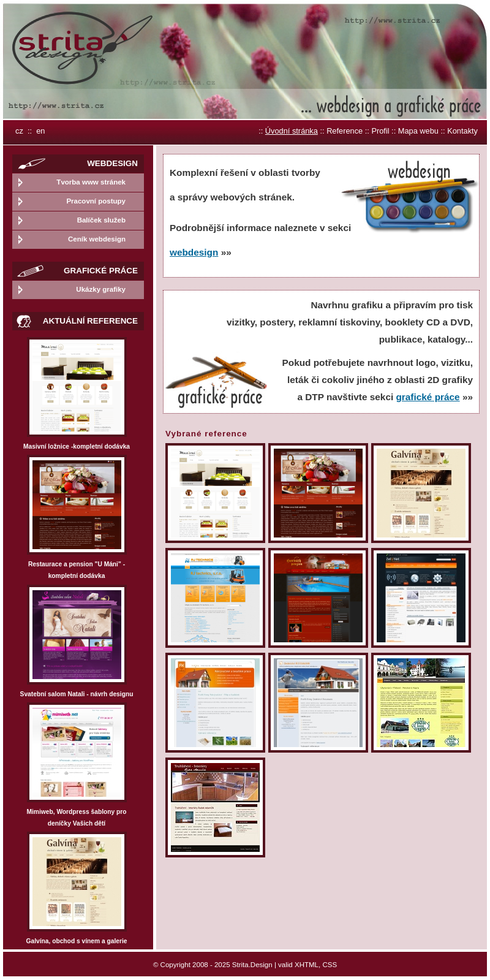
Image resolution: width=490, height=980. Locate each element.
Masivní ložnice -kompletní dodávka (77, 446)
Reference (345, 131)
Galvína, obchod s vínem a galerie (77, 941)
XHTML (307, 965)
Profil (380, 131)
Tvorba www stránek (91, 182)
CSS (330, 965)
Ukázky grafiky (101, 289)
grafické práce (428, 397)
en (40, 131)
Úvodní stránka (292, 131)
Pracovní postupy (96, 201)
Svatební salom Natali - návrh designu (77, 694)
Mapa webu (418, 131)
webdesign (194, 252)
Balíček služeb (101, 220)
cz (19, 131)
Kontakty (462, 131)
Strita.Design (252, 965)
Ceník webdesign (97, 239)
